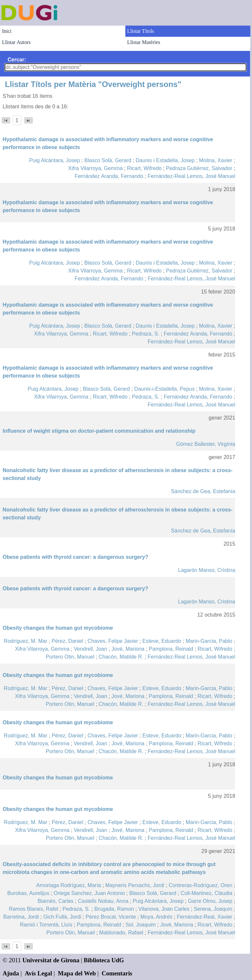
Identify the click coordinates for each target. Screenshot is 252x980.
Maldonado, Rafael (121, 933)
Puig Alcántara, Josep (55, 160)
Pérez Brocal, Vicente (111, 917)
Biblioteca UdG (104, 960)
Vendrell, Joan (90, 649)
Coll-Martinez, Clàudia (207, 893)
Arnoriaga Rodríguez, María (68, 885)
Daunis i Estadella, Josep (165, 160)
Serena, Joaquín (213, 909)
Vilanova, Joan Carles (164, 909)
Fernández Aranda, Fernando (109, 176)
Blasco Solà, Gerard (108, 160)
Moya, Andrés (157, 917)
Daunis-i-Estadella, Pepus (164, 389)
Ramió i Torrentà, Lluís (46, 925)
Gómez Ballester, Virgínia (206, 444)
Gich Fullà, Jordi (62, 917)
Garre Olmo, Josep (210, 901)
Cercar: (17, 60)
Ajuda (11, 973)
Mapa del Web (77, 973)
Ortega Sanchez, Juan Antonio (89, 893)
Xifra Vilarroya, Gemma (95, 168)
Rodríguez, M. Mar (26, 641)
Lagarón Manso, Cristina (206, 570)
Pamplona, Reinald (171, 649)
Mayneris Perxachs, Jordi (135, 885)
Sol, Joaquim (141, 925)
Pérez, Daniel (67, 641)
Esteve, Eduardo (162, 641)
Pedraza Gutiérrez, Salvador (199, 168)
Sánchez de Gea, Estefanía (203, 491)
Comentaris (117, 973)
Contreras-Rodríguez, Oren (200, 885)
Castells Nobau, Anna (103, 901)
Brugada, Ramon (114, 909)
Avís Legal (39, 973)
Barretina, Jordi (21, 917)
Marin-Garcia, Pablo (209, 641)
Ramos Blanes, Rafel (33, 909)
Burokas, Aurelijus (28, 893)
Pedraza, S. (146, 334)
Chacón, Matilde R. (121, 657)
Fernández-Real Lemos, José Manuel (191, 176)
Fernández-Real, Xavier (205, 917)
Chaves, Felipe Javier (113, 641)
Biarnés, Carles (56, 901)
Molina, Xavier (216, 160)
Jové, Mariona (128, 649)
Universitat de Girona (51, 960)
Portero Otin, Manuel (70, 657)
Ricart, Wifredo (144, 168)
